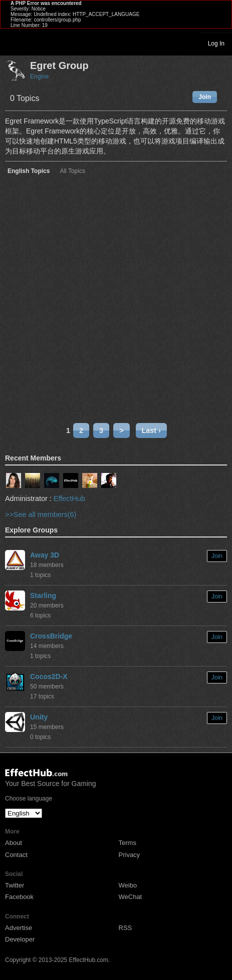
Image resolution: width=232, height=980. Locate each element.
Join (205, 97)
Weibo (128, 885)
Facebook (19, 897)
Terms (128, 843)
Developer (20, 939)
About (14, 843)
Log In (216, 43)
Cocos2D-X (49, 676)
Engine (39, 76)
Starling (43, 595)
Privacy (130, 855)
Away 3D (45, 555)
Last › (151, 430)
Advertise (19, 928)
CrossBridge (51, 636)
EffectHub (69, 498)
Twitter (15, 885)
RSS (126, 928)
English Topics (29, 171)
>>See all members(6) (41, 514)
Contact (16, 855)
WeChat (131, 897)
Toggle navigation (12, 43)
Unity (39, 717)
